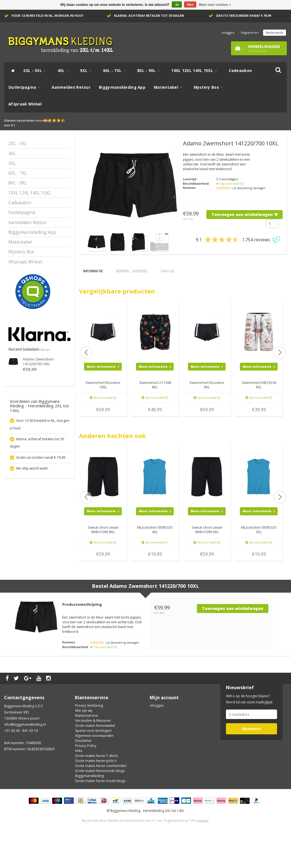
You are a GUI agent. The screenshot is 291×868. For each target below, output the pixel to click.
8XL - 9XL (150, 71)
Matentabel (170, 87)
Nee (190, 5)
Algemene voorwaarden (94, 769)
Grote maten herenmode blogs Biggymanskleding (100, 806)
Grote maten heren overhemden (101, 799)
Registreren (250, 33)
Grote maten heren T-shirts (96, 789)
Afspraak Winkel (25, 104)
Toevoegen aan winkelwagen (245, 214)
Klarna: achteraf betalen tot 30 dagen (149, 15)
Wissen (45, 350)
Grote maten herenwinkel (95, 758)
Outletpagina (26, 87)
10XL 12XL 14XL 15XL (196, 71)
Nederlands (275, 33)
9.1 (13, 125)
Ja (177, 5)
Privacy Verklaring (89, 738)
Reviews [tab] (132, 271)
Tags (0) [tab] (167, 271)
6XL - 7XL (116, 71)
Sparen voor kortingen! (93, 764)
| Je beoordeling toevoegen (249, 188)
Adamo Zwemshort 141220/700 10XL (38, 362)
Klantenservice (87, 748)
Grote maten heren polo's (96, 794)
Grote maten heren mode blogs (100, 814)
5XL (87, 71)
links (79, 784)
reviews (202, 853)
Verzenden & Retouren (93, 753)
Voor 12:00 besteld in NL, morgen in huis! (47, 15)
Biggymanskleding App (122, 87)
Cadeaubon (240, 71)
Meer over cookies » (215, 5)
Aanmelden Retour (71, 87)
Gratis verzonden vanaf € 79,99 (243, 15)
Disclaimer (84, 774)
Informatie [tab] (93, 271)
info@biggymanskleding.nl (25, 757)
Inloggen (228, 33)
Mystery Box (210, 87)
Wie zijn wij (84, 743)
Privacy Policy (86, 779)
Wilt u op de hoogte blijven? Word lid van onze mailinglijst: (250, 732)
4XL (65, 71)
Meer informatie (103, 399)
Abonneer (252, 762)
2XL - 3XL (36, 71)
